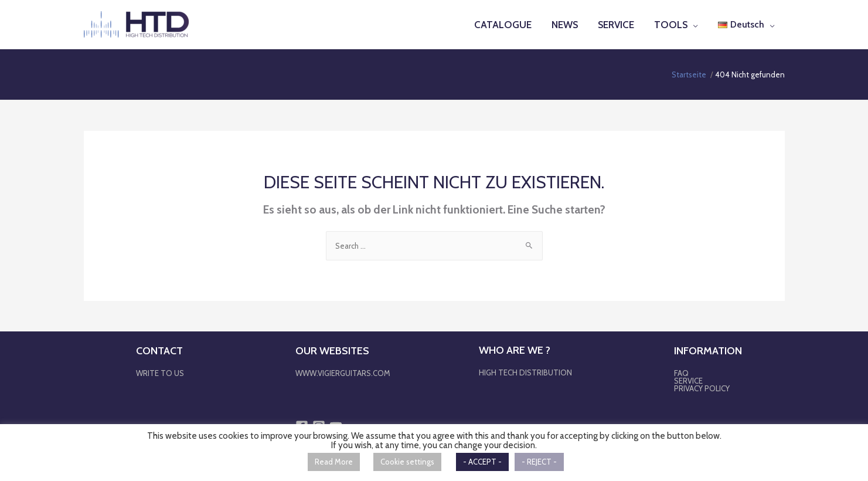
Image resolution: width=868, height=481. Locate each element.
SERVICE (688, 380)
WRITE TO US (160, 372)
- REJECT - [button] (539, 462)
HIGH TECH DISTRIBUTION (525, 372)
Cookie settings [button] (407, 462)
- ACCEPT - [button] (482, 462)
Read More (334, 462)
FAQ (681, 372)
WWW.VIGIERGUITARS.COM (343, 372)
